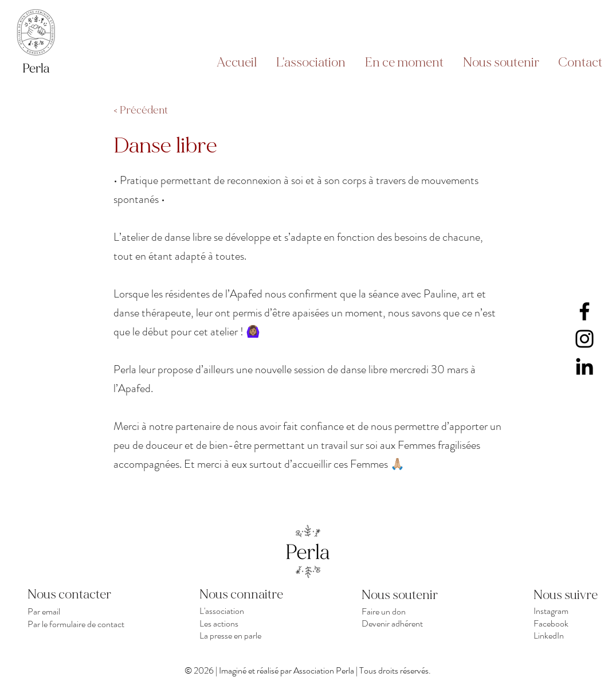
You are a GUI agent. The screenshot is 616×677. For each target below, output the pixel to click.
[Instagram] (584, 339)
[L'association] (250, 611)
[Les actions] (250, 623)
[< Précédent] (151, 111)
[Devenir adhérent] (412, 623)
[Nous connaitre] (250, 594)
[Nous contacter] (78, 594)
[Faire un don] (412, 611)
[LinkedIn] (584, 366)
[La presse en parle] (250, 635)
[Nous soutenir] (402, 595)
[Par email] (78, 611)
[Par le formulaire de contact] (78, 624)
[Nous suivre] (574, 595)
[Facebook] (584, 311)
